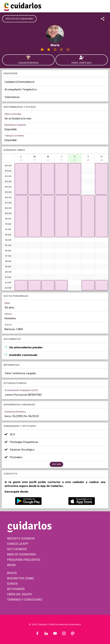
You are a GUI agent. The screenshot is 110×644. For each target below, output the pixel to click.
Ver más (56, 464)
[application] (21, 179)
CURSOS (12, 584)
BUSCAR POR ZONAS (20, 578)
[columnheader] (21, 158)
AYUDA (11, 565)
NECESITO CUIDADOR (21, 538)
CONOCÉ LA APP (18, 544)
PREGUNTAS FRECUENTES (24, 560)
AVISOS (12, 573)
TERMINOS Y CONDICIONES (25, 600)
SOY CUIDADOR (17, 549)
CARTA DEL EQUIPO (19, 594)
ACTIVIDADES (16, 589)
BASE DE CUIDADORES (22, 554)
